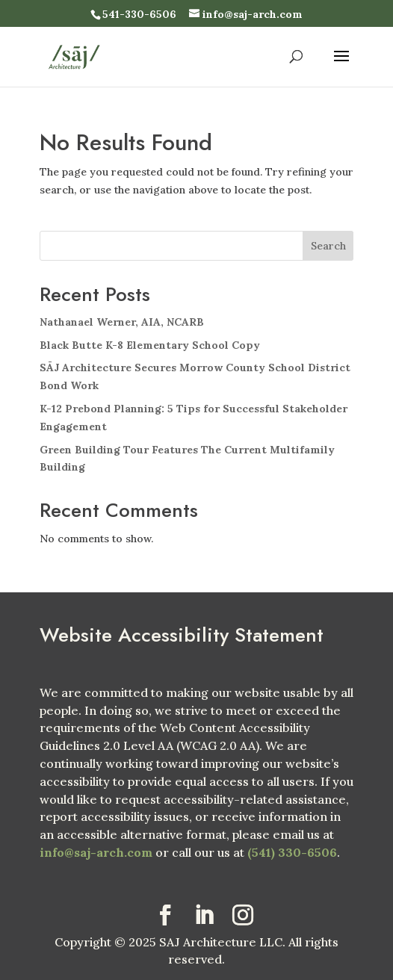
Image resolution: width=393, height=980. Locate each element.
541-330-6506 (139, 14)
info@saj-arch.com (96, 852)
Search (328, 246)
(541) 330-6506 (292, 852)
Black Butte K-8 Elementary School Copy (150, 345)
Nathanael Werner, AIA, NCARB (122, 322)
